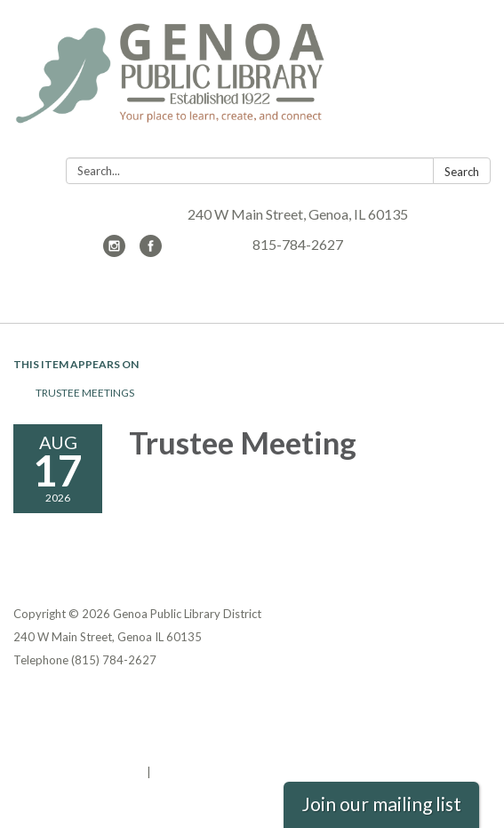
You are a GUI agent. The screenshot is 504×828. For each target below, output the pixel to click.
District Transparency (76, 726)
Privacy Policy (52, 703)
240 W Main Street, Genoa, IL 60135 (298, 214)
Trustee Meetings (85, 393)
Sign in (173, 772)
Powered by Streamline (79, 772)
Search (462, 172)
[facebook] (151, 251)
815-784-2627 (298, 244)
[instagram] (114, 251)
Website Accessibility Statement (107, 749)
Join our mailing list (381, 804)
